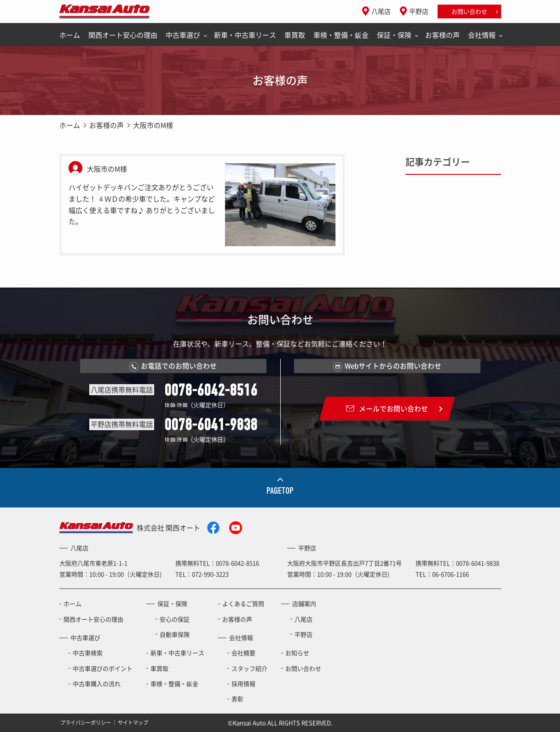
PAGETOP (280, 491)
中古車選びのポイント (103, 668)
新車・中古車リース (245, 35)
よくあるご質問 (243, 603)
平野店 (419, 11)
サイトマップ (133, 723)
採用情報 (243, 683)
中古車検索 (88, 653)
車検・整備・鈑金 (341, 35)
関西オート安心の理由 (123, 35)
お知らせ (297, 653)
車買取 (295, 35)
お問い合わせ (469, 11)
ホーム (70, 35)
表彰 (237, 699)
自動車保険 (175, 634)
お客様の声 (442, 35)
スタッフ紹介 (249, 668)
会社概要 (243, 653)
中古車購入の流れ (97, 683)
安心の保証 (175, 619)
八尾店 (381, 11)
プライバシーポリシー (86, 723)
